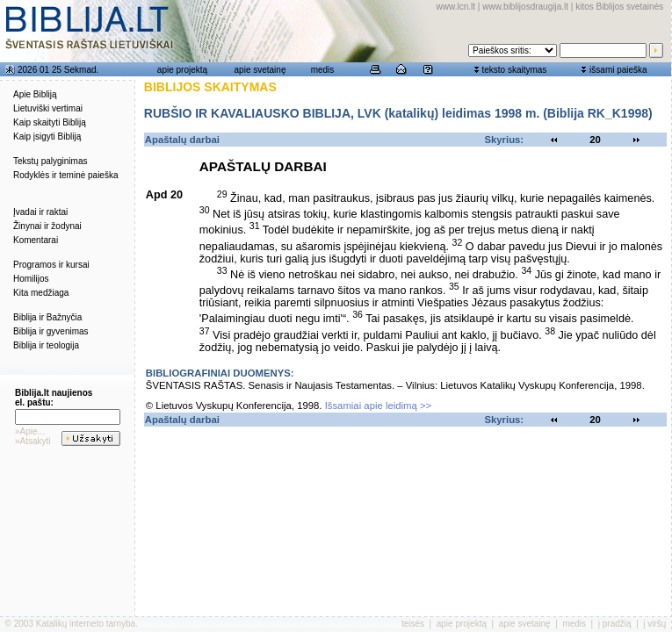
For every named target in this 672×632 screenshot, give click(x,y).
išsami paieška (618, 70)
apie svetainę (260, 70)
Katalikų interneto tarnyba (86, 624)
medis (323, 70)
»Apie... (30, 431)
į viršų (654, 624)
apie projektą (182, 70)
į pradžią (615, 624)
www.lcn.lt (456, 7)
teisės (413, 624)
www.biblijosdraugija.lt (525, 7)
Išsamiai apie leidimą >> (379, 406)
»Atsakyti (33, 441)
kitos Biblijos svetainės (619, 7)
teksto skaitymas (514, 70)
